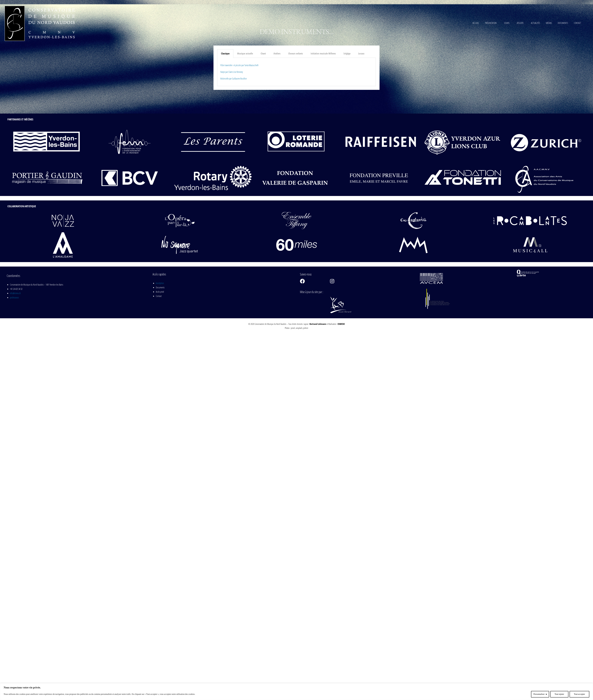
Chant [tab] (263, 54)
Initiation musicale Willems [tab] (323, 54)
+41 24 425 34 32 (16, 289)
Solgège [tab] (347, 54)
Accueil (476, 23)
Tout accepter (579, 694)
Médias (549, 23)
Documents (563, 23)
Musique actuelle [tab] (245, 54)
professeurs (14, 298)
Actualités (535, 23)
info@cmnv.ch (15, 293)
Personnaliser (539, 694)
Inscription (160, 283)
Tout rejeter (559, 694)
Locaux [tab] (361, 54)
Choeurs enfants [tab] (296, 54)
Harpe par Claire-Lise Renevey (232, 72)
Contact (578, 23)
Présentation (492, 23)
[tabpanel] (296, 72)
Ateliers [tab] (277, 54)
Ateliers (521, 23)
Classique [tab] (225, 54)
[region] (296, 692)
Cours (507, 23)
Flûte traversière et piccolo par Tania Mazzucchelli (239, 65)
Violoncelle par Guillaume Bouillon (234, 79)
